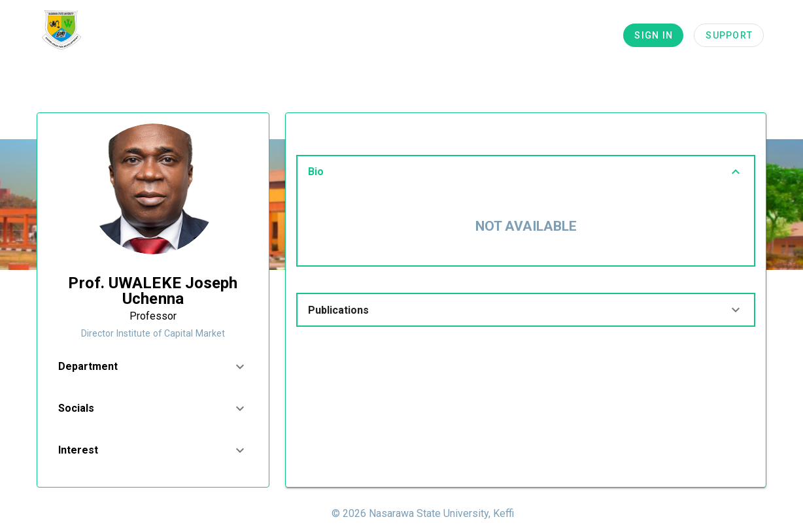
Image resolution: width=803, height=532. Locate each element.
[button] (153, 367)
